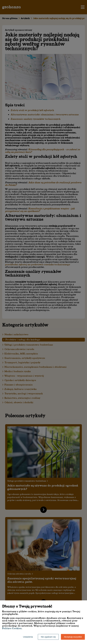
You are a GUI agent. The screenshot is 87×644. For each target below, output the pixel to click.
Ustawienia (28, 637)
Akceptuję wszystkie (73, 637)
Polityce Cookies (12, 628)
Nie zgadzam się (48, 637)
